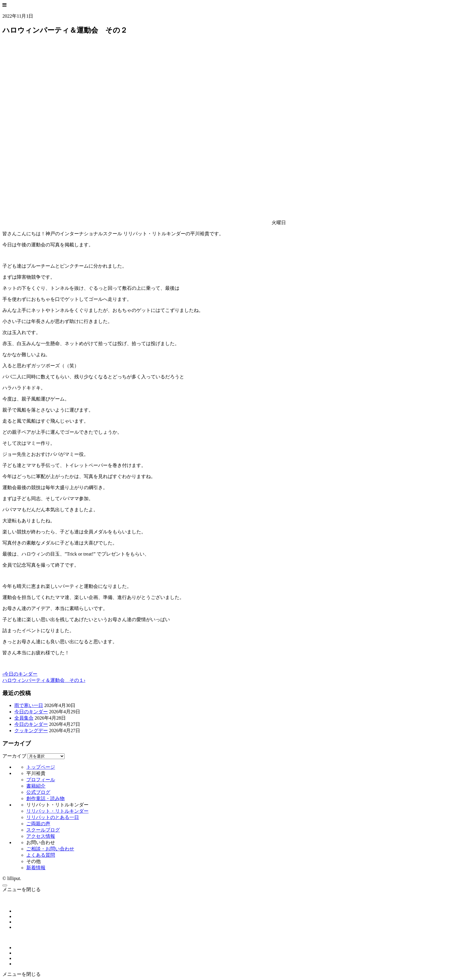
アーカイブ (14, 756)
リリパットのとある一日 (53, 817)
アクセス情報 (41, 836)
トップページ (41, 767)
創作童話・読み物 (45, 798)
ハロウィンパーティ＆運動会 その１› (44, 680)
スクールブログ (43, 830)
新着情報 (36, 868)
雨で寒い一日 (29, 705)
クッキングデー (31, 731)
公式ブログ (38, 792)
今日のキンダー (31, 712)
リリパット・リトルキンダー (57, 811)
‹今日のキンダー (20, 674)
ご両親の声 (38, 824)
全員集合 (24, 718)
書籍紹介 (36, 786)
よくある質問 (41, 855)
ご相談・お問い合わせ (50, 849)
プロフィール (41, 780)
